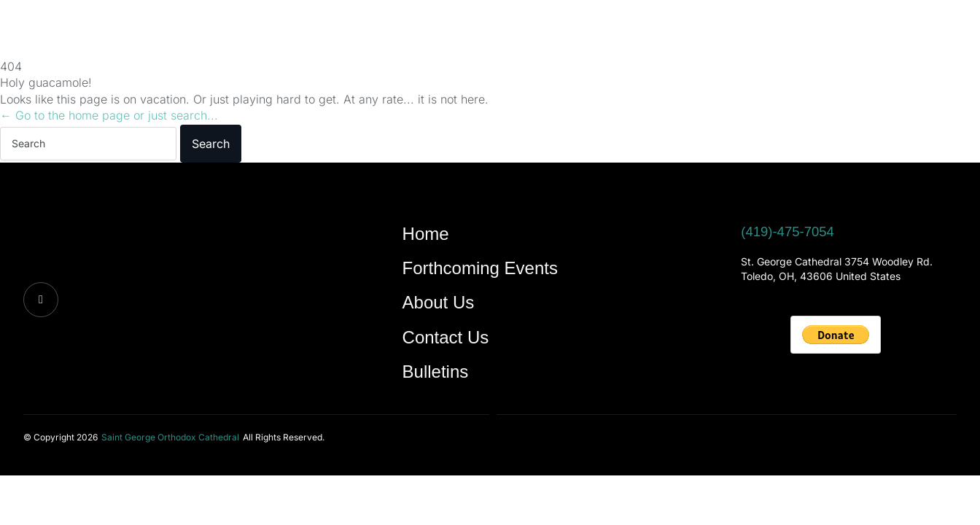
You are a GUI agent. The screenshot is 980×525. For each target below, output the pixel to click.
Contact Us (450, 31)
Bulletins (531, 31)
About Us (367, 31)
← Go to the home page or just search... (109, 115)
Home (155, 31)
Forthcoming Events (256, 31)
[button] (170, 437)
